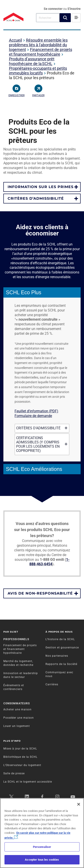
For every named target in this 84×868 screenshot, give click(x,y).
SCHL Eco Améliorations (34, 469)
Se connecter (53, 9)
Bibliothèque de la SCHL (20, 757)
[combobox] (48, 18)
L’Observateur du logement (22, 765)
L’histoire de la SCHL (60, 639)
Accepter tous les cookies (42, 860)
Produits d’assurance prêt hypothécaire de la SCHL (32, 61)
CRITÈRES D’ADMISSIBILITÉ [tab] (41, 428)
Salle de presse (14, 773)
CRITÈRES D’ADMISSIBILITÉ (36, 198)
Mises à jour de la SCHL (20, 749)
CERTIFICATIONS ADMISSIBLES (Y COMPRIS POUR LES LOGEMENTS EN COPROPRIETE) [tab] (41, 444)
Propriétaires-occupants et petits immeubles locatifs (38, 71)
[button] (65, 18)
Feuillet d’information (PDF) (36, 411)
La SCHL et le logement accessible (28, 782)
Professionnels (16, 639)
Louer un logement (17, 726)
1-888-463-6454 (49, 562)
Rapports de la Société (61, 664)
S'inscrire (74, 9)
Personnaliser (42, 847)
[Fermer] (79, 804)
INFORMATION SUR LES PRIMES (41, 187)
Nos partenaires (57, 656)
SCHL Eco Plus (24, 292)
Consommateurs (17, 703)
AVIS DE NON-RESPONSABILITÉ (40, 593)
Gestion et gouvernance (62, 648)
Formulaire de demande (33, 416)
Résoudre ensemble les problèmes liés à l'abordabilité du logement (38, 45)
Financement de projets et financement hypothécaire (41, 52)
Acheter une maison (17, 709)
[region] (42, 833)
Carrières (52, 684)
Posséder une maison (19, 718)
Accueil (15, 40)
